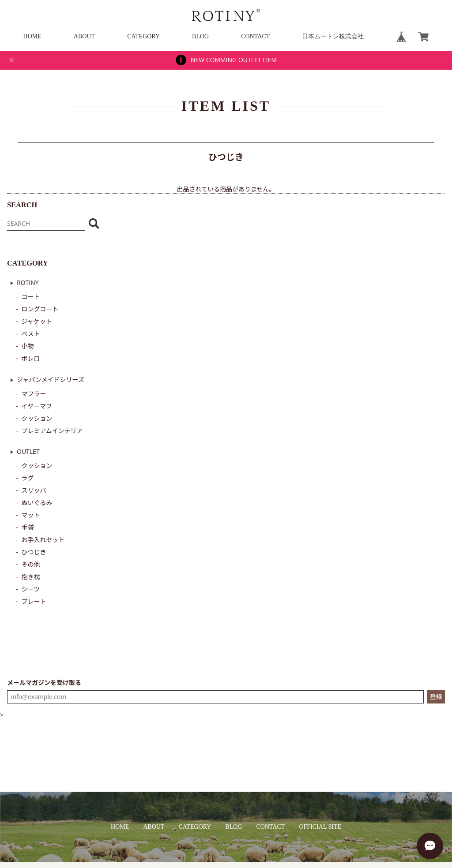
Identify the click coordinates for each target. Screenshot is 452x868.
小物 (28, 346)
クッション (37, 418)
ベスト (31, 334)
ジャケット (37, 321)
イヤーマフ (37, 406)
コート (31, 297)
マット (31, 515)
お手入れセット (43, 540)
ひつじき (34, 552)
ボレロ (31, 358)
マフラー (34, 394)
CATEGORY (143, 36)
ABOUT (84, 36)
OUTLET (28, 451)
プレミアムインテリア (52, 431)
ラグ (28, 478)
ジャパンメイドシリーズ (51, 380)
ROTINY (28, 282)
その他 (31, 564)
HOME (32, 36)
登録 (436, 697)
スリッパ (34, 490)
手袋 (28, 527)
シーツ (31, 589)
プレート (34, 601)
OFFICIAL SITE (320, 827)
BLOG (200, 36)
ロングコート (40, 309)
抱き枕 (31, 577)
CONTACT (255, 36)
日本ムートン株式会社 (333, 36)
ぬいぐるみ (37, 503)
